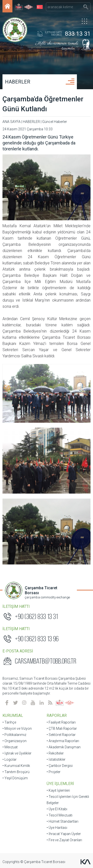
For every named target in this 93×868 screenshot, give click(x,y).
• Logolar (10, 759)
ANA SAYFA (12, 122)
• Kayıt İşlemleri (58, 790)
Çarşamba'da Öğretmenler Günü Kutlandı (43, 104)
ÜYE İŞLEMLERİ (60, 784)
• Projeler (54, 772)
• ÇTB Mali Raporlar (62, 728)
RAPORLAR (57, 715)
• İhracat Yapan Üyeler (64, 834)
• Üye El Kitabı (57, 809)
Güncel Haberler (55, 122)
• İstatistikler (56, 759)
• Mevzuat (10, 747)
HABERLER (18, 82)
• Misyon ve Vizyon (17, 728)
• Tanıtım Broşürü (16, 772)
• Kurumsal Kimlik (16, 766)
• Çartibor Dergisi (60, 766)
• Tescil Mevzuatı (60, 815)
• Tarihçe (9, 722)
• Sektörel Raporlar (61, 735)
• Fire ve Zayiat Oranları (64, 840)
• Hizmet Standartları (62, 821)
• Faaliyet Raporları (61, 722)
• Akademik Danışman (64, 747)
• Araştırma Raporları (63, 741)
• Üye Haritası (57, 828)
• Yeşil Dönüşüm (15, 778)
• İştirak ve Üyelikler (17, 753)
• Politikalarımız (14, 735)
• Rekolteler (55, 753)
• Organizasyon (15, 741)
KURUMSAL (13, 715)
